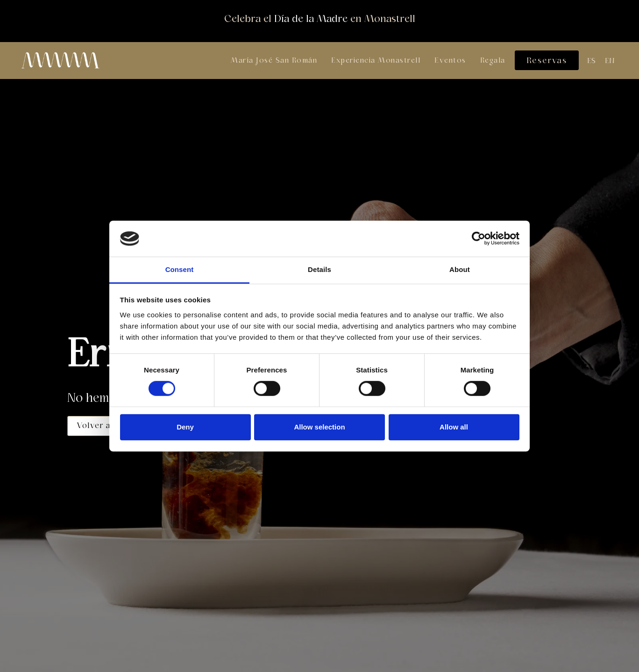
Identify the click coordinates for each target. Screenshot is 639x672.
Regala (493, 60)
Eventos (450, 60)
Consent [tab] (180, 269)
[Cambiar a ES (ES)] (591, 61)
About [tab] (460, 269)
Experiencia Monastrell (376, 60)
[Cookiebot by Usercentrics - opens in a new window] (479, 239)
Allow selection (319, 427)
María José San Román (274, 60)
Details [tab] (319, 269)
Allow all (454, 427)
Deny (185, 427)
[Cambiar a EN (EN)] (610, 61)
